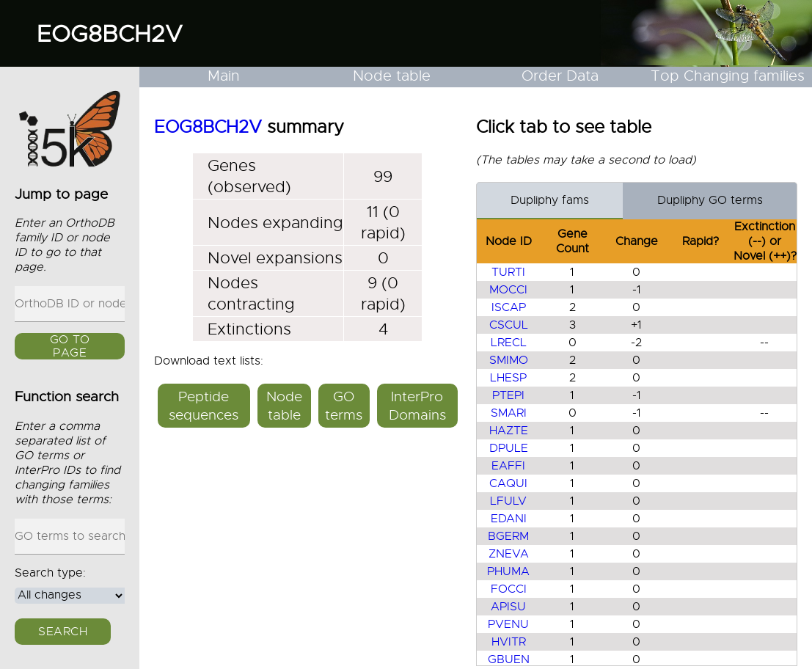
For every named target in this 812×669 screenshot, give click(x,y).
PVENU (508, 624)
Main (224, 76)
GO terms (344, 406)
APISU (508, 607)
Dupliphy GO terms (710, 200)
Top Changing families (728, 76)
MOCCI (508, 290)
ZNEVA (509, 554)
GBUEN (509, 659)
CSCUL (509, 325)
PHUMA (508, 571)
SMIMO (509, 360)
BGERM (508, 536)
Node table (392, 76)
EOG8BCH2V (110, 34)
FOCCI (509, 589)
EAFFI (508, 466)
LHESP (508, 378)
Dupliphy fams (550, 200)
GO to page (70, 347)
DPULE (509, 448)
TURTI (508, 272)
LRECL (509, 343)
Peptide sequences (204, 406)
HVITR (509, 642)
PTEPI (508, 395)
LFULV (508, 501)
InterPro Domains (417, 406)
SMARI (509, 413)
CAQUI (508, 483)
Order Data (560, 76)
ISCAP (509, 307)
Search (63, 632)
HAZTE (509, 431)
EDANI (509, 519)
